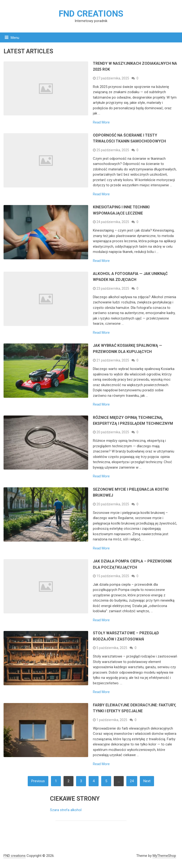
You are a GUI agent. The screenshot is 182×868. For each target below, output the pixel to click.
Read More (101, 122)
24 (132, 781)
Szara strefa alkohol (66, 810)
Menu (15, 38)
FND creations (91, 14)
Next (147, 781)
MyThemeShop (164, 856)
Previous (38, 781)
